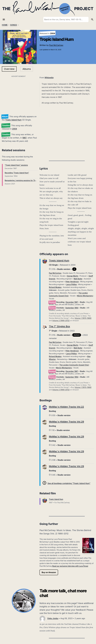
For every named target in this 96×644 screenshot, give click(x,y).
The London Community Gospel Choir (74, 365)
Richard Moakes (55, 287)
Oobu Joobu (53, 618)
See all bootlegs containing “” (69, 483)
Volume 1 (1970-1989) (83, 318)
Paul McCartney (56, 45)
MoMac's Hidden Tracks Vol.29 (66, 422)
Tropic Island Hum (13, 120)
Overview (9, 69)
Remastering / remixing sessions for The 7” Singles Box (26, 180)
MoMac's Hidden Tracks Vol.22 (66, 407)
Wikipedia (49, 78)
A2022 (77, 335)
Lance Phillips (71, 284)
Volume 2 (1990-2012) (61, 321)
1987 (24, 138)
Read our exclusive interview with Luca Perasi (70, 566)
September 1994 (72, 308)
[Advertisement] (19, 94)
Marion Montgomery (85, 296)
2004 (15, 129)
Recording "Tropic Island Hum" (17, 173)
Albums (27, 69)
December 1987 (72, 302)
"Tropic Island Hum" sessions (16, 165)
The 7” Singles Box (59, 326)
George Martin (72, 276)
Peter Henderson (72, 282)
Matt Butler (78, 279)
